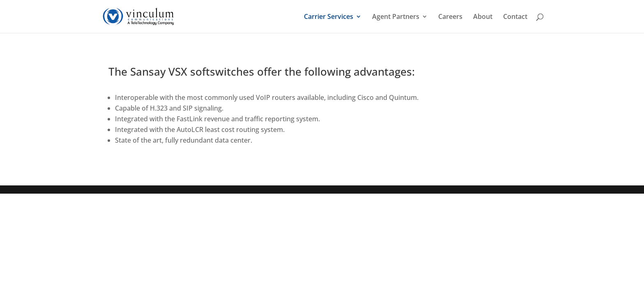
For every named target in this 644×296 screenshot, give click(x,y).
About (483, 17)
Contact (515, 17)
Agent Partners (396, 17)
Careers (450, 17)
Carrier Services (329, 17)
